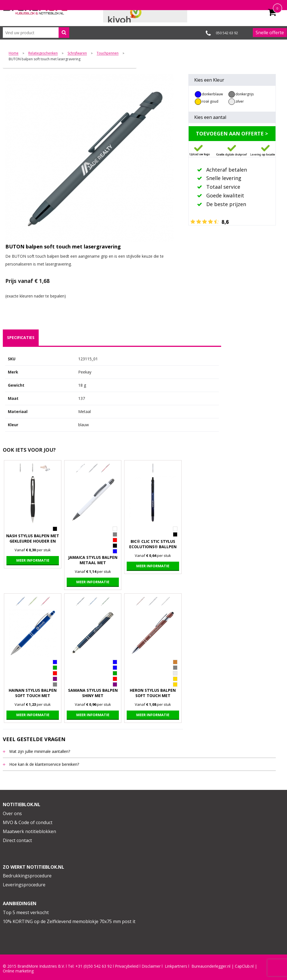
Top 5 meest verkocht (26, 912)
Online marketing (18, 971)
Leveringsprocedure (24, 885)
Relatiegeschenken (43, 53)
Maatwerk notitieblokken (29, 831)
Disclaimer (151, 966)
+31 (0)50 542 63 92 (94, 966)
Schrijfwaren (77, 53)
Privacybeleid (127, 966)
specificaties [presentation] (21, 337)
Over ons (12, 813)
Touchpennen (108, 53)
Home (14, 53)
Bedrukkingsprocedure (27, 876)
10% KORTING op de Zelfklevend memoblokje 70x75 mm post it (69, 921)
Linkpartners (176, 966)
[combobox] (36, 33)
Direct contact (17, 840)
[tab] (21, 338)
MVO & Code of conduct (28, 822)
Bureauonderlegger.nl (211, 966)
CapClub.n (244, 966)
